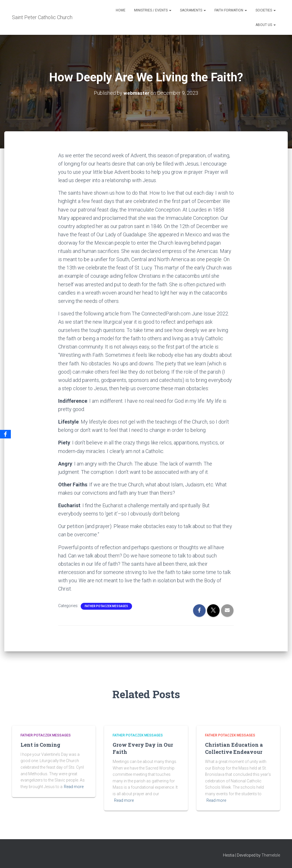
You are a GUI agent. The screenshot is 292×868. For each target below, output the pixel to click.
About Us (266, 25)
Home (121, 10)
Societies (266, 10)
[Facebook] (5, 434)
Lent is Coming (40, 745)
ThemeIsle (271, 855)
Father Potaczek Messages (106, 606)
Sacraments (193, 10)
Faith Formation (231, 10)
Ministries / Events (153, 10)
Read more (74, 787)
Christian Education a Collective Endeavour (234, 748)
